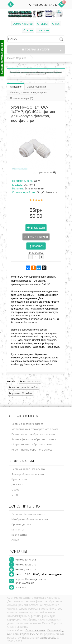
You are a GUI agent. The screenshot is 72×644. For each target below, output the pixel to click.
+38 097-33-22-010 (26, 564)
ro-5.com (13, 634)
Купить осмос (20, 479)
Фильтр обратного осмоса (28, 474)
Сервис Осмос (29, 634)
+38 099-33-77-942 (45, 5)
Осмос (15, 490)
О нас (56, 24)
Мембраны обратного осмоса (30, 519)
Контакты (18, 529)
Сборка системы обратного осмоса (33, 444)
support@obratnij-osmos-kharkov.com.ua (31, 581)
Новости (43, 30)
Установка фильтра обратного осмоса (35, 429)
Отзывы (42, 24)
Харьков (21, 587)
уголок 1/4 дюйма (21, 393)
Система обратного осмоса (28, 469)
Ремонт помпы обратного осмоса (32, 450)
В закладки (38, 228)
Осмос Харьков (23, 24)
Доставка (17, 484)
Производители (21, 524)
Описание (16, 87)
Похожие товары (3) (22, 98)
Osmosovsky (55, 630)
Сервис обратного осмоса (27, 424)
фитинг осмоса (30, 381)
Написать (49, 192)
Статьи (28, 30)
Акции (15, 540)
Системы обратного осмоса (28, 514)
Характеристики (36, 87)
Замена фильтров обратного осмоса (34, 439)
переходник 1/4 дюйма (24, 387)
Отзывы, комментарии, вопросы (29, 92)
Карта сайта (19, 535)
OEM (37, 181)
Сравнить (38, 246)
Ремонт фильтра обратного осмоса (33, 434)
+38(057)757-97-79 (26, 569)
